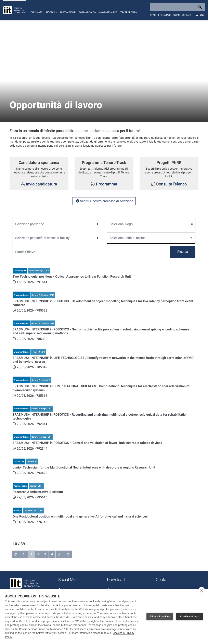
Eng (202, 15)
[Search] (178, 7)
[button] (51, 10)
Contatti (187, 15)
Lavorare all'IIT (107, 12)
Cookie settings (190, 617)
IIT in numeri (165, 15)
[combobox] (151, 238)
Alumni (176, 15)
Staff (153, 15)
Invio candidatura (41, 184)
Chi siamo (36, 12)
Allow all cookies (160, 617)
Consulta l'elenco (171, 184)
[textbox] (150, 238)
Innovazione (68, 12)
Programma (106, 184)
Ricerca (183, 252)
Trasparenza (129, 12)
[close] (202, 590)
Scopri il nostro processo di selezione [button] (104, 201)
